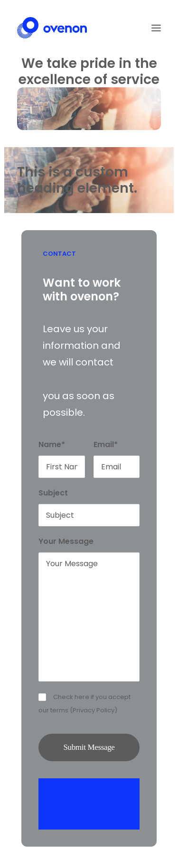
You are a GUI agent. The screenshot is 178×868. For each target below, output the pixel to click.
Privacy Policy (94, 710)
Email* (106, 444)
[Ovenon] (52, 28)
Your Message (66, 541)
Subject (53, 493)
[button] (156, 28)
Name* (52, 444)
